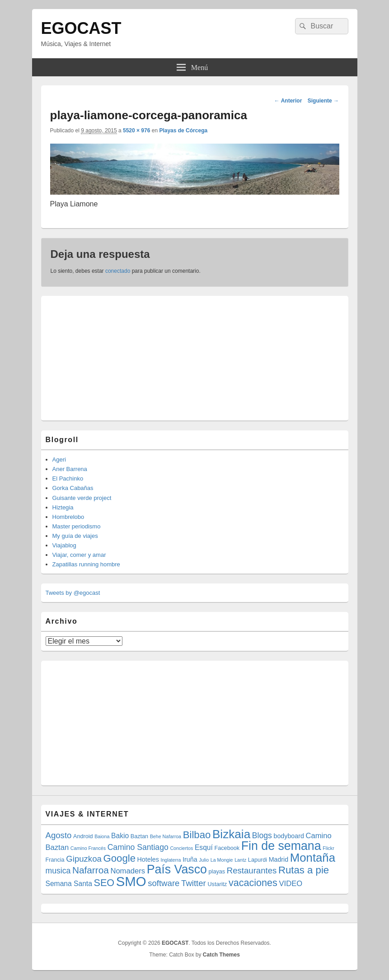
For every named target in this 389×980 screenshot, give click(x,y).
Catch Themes (221, 955)
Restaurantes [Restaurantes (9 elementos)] (252, 870)
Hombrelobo (68, 517)
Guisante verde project (82, 498)
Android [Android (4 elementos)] (83, 836)
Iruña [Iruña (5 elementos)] (190, 859)
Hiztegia (63, 507)
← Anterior (288, 101)
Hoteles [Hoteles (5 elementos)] (148, 859)
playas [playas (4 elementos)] (217, 872)
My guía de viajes (75, 536)
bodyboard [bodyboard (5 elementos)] (289, 836)
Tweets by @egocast (73, 593)
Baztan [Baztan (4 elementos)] (139, 836)
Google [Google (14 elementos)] (119, 858)
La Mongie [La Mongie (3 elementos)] (222, 860)
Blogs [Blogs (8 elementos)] (262, 835)
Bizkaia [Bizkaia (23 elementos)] (231, 834)
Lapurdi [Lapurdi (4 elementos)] (258, 860)
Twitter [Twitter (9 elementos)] (194, 883)
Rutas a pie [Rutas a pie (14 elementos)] (304, 870)
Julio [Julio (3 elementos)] (204, 860)
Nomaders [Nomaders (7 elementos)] (128, 871)
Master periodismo (77, 526)
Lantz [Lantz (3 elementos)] (240, 860)
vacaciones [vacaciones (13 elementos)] (253, 883)
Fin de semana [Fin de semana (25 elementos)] (281, 846)
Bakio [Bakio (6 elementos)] (120, 836)
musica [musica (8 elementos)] (58, 871)
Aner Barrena (70, 469)
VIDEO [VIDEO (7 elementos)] (291, 884)
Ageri (59, 460)
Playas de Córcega (183, 131)
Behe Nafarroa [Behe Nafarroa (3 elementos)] (166, 836)
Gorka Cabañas (73, 488)
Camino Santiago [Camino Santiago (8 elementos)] (138, 847)
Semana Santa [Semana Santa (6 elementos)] (69, 884)
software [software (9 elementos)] (164, 883)
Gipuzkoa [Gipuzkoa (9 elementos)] (84, 859)
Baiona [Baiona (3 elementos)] (102, 836)
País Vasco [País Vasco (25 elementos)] (177, 869)
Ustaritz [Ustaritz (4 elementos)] (217, 884)
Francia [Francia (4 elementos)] (55, 860)
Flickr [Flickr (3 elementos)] (328, 848)
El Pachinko (68, 478)
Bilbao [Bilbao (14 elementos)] (197, 835)
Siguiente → (323, 101)
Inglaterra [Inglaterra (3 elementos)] (171, 860)
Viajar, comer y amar (79, 555)
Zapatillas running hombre (86, 564)
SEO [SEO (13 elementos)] (104, 883)
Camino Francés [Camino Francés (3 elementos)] (88, 848)
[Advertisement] (113, 357)
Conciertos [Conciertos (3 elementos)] (181, 848)
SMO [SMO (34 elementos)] (131, 881)
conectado (118, 271)
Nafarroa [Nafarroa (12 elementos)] (91, 870)
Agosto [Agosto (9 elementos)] (59, 835)
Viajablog (64, 545)
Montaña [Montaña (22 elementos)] (313, 858)
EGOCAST (81, 28)
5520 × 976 (136, 131)
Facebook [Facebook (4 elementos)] (227, 848)
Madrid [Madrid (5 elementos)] (279, 859)
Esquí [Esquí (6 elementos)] (204, 847)
